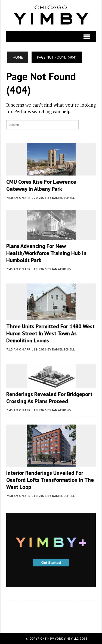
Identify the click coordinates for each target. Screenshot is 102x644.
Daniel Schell (63, 198)
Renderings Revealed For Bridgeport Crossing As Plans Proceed (49, 398)
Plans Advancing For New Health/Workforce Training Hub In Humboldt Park (46, 253)
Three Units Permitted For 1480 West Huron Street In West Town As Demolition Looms (50, 333)
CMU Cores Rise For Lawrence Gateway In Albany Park (41, 185)
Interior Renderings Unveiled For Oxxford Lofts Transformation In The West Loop (50, 480)
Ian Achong (61, 269)
